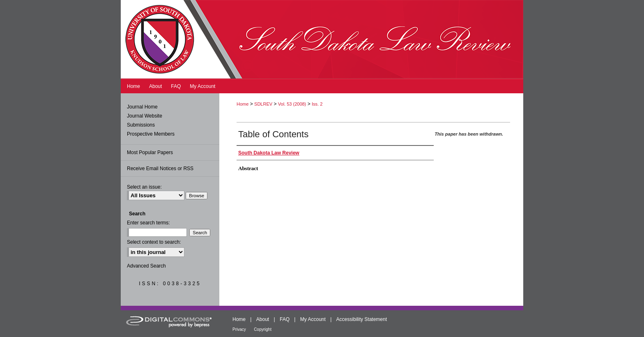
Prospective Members (151, 134)
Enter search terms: (148, 223)
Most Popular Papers (150, 152)
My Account (313, 319)
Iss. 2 (317, 104)
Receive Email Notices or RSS (160, 168)
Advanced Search (146, 266)
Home (243, 104)
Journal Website (145, 116)
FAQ (285, 319)
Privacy (239, 329)
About (263, 319)
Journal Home (142, 107)
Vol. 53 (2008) (292, 104)
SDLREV (263, 104)
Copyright (263, 329)
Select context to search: (154, 242)
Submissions (141, 125)
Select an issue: (144, 187)
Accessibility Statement (362, 319)
